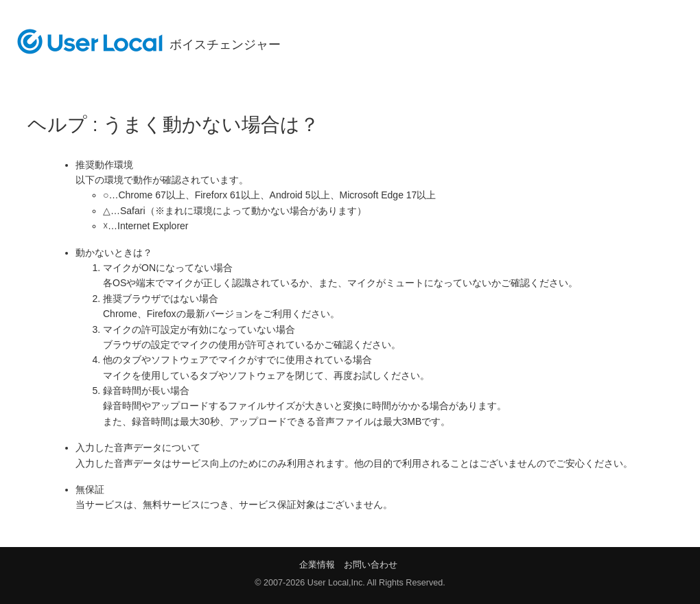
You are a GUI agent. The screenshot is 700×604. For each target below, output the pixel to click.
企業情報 (317, 565)
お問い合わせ (371, 565)
